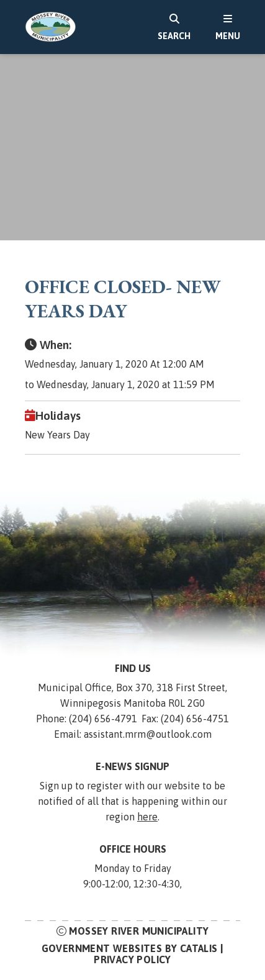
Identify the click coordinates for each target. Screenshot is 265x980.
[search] (174, 27)
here (147, 817)
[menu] (228, 27)
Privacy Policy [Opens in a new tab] (132, 960)
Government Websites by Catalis (130, 948)
